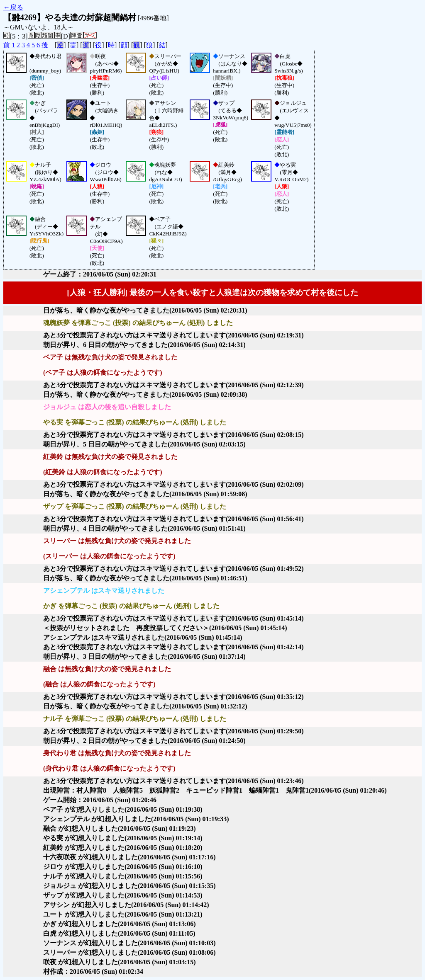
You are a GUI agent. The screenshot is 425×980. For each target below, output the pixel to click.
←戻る (13, 7)
